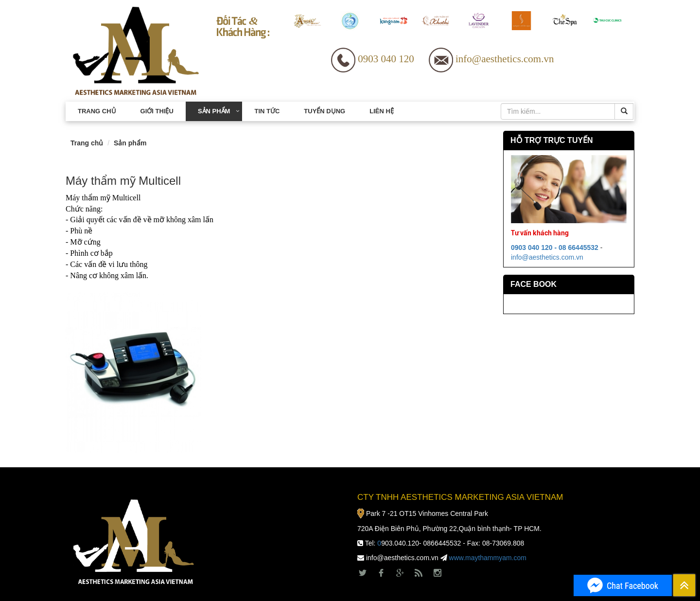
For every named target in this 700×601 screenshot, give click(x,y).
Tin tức (267, 111)
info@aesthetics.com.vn (547, 257)
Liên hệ (382, 111)
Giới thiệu (157, 111)
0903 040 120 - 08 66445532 (555, 247)
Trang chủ (97, 111)
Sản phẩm (214, 111)
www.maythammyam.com (488, 558)
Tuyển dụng (324, 111)
